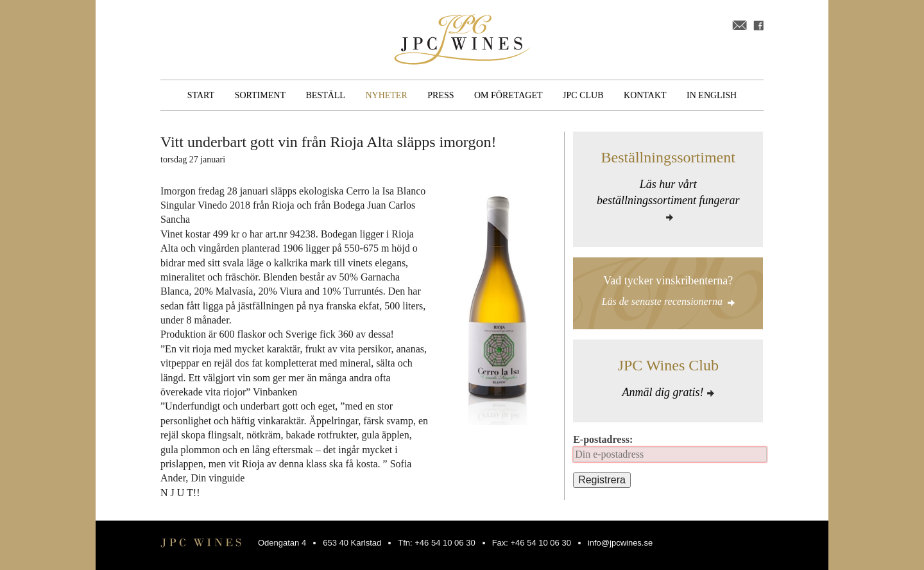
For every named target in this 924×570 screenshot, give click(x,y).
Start (201, 95)
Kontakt (645, 95)
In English (712, 95)
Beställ (325, 95)
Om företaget (509, 95)
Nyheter (386, 95)
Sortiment (260, 95)
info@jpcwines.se (620, 543)
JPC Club (583, 95)
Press (441, 95)
